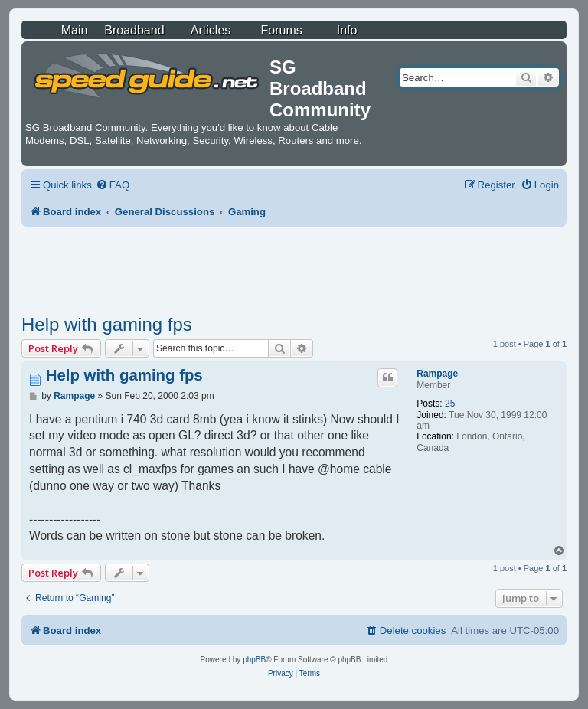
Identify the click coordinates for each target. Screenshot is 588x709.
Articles (211, 30)
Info (347, 30)
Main (75, 30)
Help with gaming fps (107, 324)
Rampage (437, 374)
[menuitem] (113, 185)
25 (450, 404)
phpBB (254, 660)
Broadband (134, 30)
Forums (282, 30)
